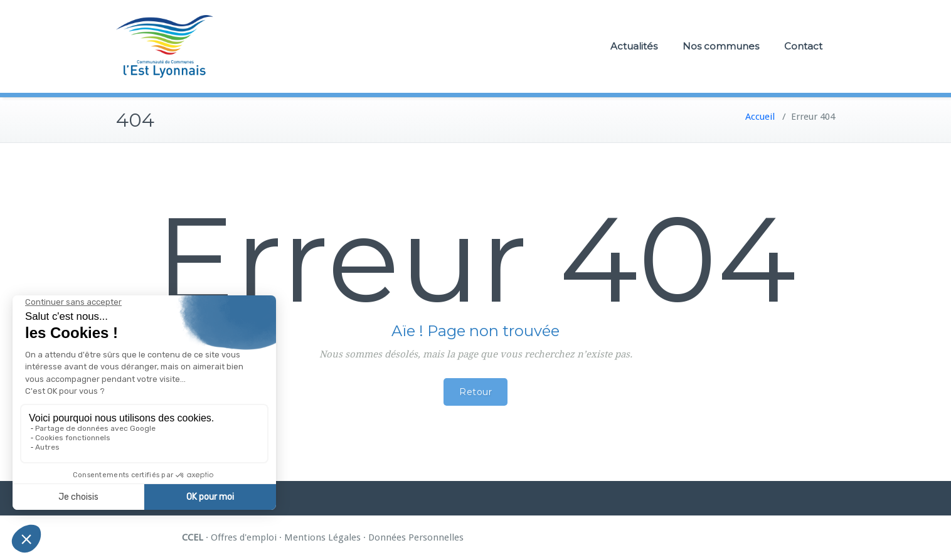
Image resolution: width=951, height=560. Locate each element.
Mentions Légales (322, 537)
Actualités (634, 46)
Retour (475, 392)
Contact (803, 46)
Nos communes (721, 46)
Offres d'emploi (244, 537)
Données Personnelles (416, 537)
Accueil (760, 117)
